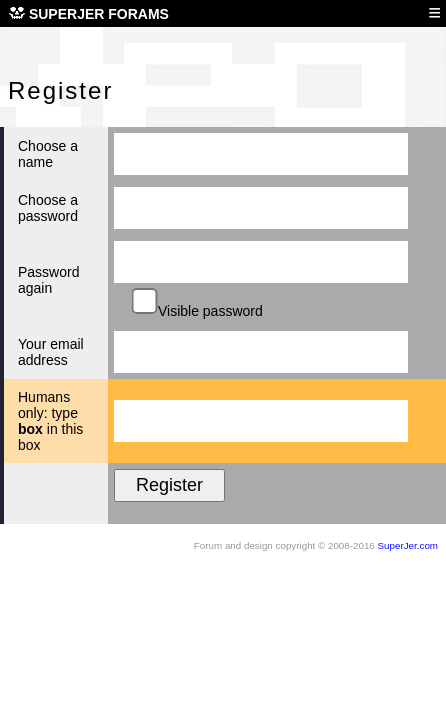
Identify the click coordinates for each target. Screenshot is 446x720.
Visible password (198, 311)
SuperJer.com (408, 545)
